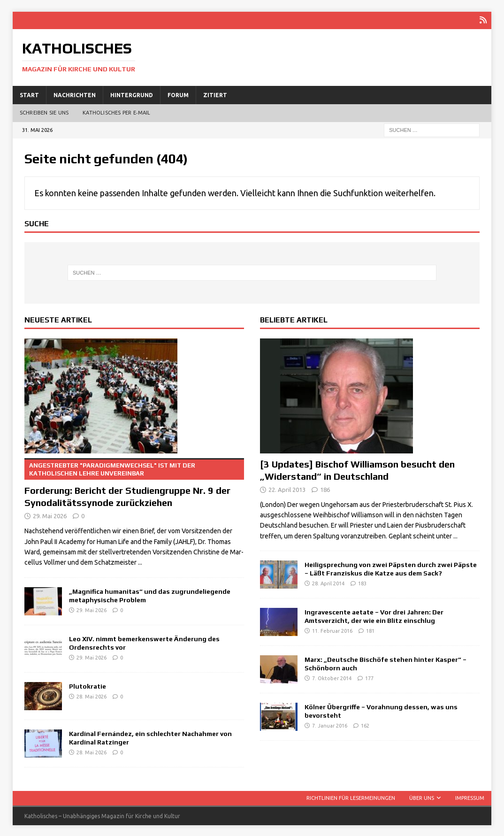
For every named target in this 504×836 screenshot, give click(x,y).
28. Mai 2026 (92, 696)
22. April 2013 (287, 489)
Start (29, 94)
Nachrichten (75, 94)
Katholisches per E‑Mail (116, 112)
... (140, 562)
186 (325, 489)
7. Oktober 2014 (332, 678)
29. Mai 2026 (50, 515)
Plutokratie (88, 685)
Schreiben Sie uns (44, 112)
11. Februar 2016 (332, 630)
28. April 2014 (328, 583)
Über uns (422, 797)
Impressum (470, 797)
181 (370, 630)
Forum (178, 94)
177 (369, 678)
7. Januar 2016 (330, 725)
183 (362, 583)
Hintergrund (132, 94)
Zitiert (215, 94)
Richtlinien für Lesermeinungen (351, 797)
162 (365, 725)
